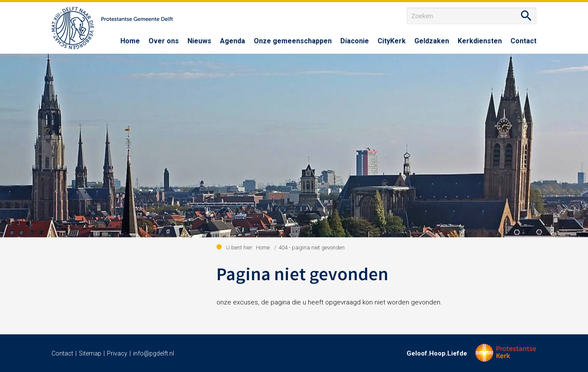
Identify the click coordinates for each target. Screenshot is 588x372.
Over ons (164, 41)
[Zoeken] (472, 16)
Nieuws (199, 41)
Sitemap (90, 353)
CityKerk (392, 41)
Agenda (233, 41)
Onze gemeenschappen (293, 41)
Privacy (117, 353)
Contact (523, 41)
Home (130, 41)
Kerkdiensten (480, 41)
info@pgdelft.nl (153, 353)
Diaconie (355, 41)
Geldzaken (432, 41)
